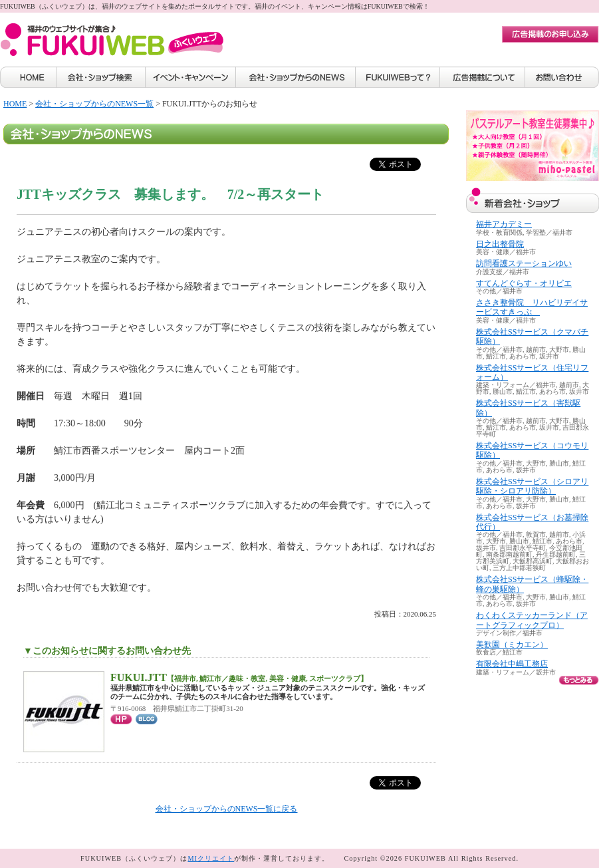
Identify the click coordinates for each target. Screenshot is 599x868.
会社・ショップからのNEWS (296, 77)
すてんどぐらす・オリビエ (524, 283)
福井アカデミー (504, 224)
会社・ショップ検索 (101, 77)
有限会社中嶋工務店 (512, 664)
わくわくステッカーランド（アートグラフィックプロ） (532, 620)
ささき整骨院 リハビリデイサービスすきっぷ (532, 307)
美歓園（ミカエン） (512, 645)
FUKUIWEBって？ (398, 77)
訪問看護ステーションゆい (524, 263)
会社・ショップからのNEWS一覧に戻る (227, 809)
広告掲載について (483, 77)
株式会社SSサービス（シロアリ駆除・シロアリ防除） (532, 486)
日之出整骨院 (500, 244)
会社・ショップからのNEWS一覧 (94, 104)
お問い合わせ (562, 77)
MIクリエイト (211, 858)
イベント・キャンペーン (191, 77)
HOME (28, 77)
